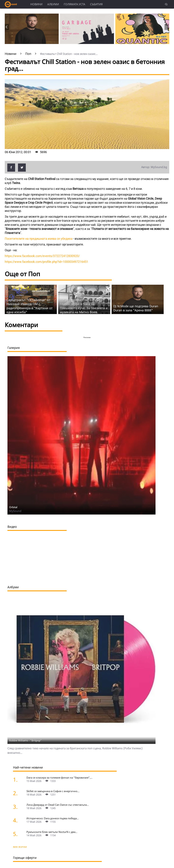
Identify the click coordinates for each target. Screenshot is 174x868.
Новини (36, 4)
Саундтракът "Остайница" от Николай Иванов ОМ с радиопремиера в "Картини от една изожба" (30, 306)
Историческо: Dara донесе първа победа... (53, 818)
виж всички (20, 847)
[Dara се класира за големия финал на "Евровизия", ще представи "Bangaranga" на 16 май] (19, 779)
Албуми (53, 4)
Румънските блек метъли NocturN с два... (52, 832)
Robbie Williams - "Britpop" (25, 740)
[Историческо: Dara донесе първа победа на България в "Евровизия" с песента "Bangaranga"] (19, 820)
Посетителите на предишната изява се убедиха (39, 239)
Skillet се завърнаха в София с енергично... (53, 791)
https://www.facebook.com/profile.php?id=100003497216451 (46, 262)
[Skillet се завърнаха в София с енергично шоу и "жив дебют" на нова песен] (19, 793)
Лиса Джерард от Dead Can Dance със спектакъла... (58, 805)
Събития (96, 4)
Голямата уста (74, 4)
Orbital (13, 507)
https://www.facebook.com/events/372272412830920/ (42, 256)
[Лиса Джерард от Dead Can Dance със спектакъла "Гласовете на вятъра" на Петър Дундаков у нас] (19, 807)
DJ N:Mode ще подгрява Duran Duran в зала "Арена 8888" (136, 308)
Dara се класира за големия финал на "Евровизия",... (59, 778)
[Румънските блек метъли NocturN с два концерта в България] (19, 834)
